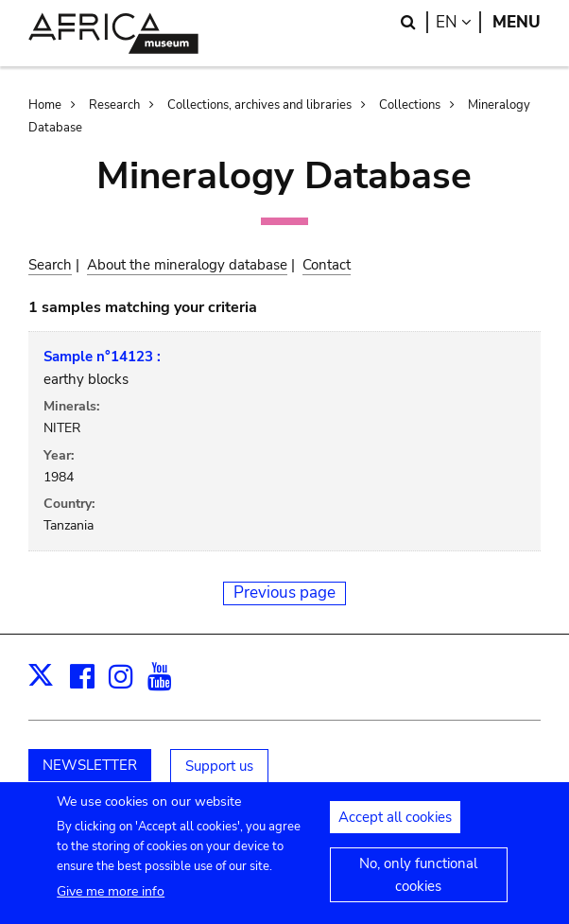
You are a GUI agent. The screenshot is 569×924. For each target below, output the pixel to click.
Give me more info (111, 901)
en (458, 22)
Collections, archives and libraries (259, 105)
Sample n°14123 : (102, 357)
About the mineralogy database (187, 265)
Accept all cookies (395, 828)
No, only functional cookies (418, 885)
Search (50, 265)
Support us (219, 766)
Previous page (284, 593)
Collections (410, 105)
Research (114, 105)
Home (45, 105)
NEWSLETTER (90, 765)
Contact (327, 265)
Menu (517, 22)
